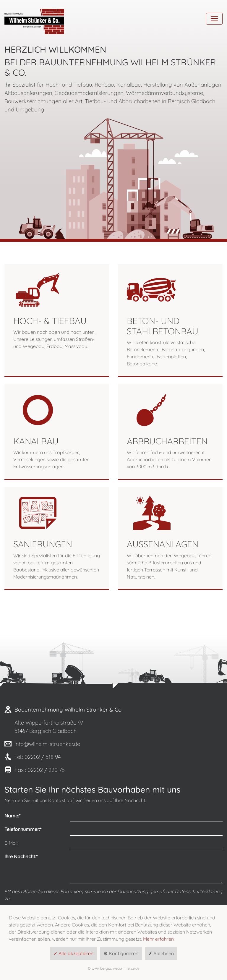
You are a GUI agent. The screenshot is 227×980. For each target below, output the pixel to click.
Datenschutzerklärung (198, 891)
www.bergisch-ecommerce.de (116, 968)
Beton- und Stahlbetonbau (163, 326)
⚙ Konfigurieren (121, 953)
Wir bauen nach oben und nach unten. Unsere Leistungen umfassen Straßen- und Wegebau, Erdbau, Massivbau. (54, 339)
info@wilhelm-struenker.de (47, 744)
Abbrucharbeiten (167, 441)
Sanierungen (43, 544)
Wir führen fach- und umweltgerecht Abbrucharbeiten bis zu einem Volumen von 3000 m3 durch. (169, 459)
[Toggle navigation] (214, 19)
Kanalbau (36, 441)
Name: (12, 816)
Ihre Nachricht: (21, 856)
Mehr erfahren (158, 939)
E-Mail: (11, 843)
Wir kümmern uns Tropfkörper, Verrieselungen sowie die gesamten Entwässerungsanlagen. (51, 459)
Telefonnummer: (23, 829)
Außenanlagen (163, 544)
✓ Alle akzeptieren (73, 953)
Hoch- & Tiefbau (50, 321)
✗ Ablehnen (161, 953)
